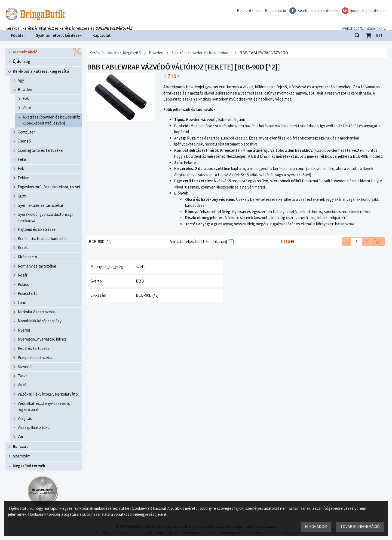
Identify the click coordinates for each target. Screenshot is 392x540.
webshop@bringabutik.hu (365, 23)
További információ (360, 527)
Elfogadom (316, 527)
